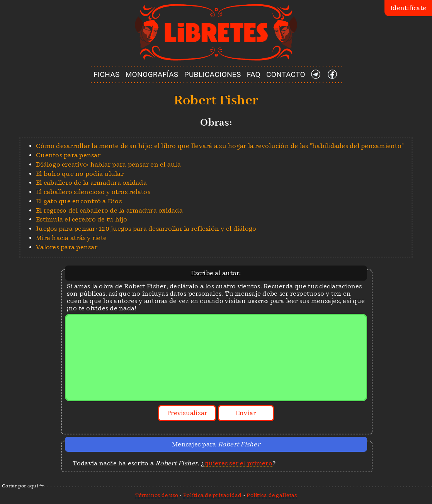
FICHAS (107, 74)
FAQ (254, 74)
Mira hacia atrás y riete (71, 238)
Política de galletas (272, 495)
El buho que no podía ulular (80, 174)
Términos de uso (157, 495)
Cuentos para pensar (68, 155)
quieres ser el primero (238, 463)
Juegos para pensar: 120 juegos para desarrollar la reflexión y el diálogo (146, 229)
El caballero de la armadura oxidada (91, 183)
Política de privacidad (213, 495)
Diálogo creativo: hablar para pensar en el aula (108, 164)
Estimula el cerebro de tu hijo (82, 219)
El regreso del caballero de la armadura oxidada (109, 210)
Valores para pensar (67, 247)
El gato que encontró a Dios (79, 201)
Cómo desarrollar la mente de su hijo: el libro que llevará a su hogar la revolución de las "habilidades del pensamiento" (220, 146)
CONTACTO (286, 74)
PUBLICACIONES (213, 74)
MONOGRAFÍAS (152, 74)
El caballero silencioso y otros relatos (93, 192)
